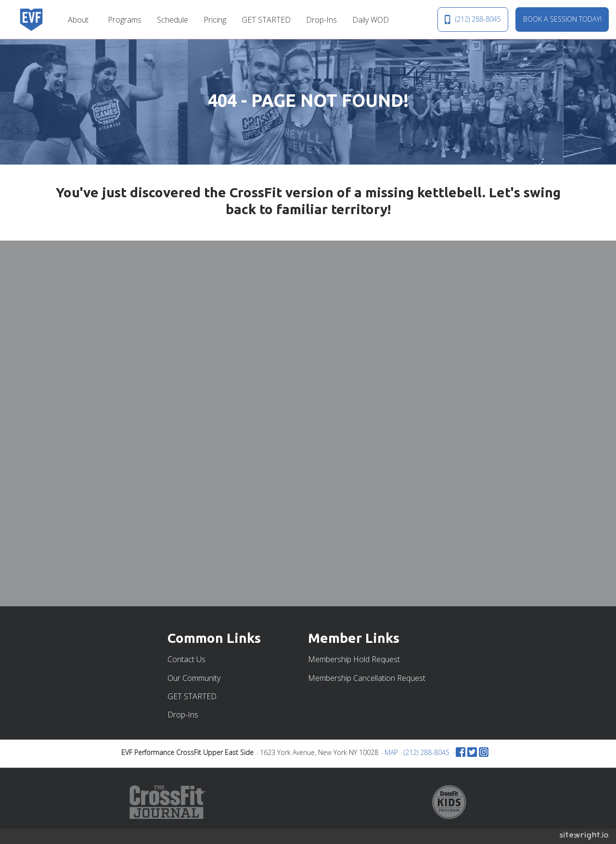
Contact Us (186, 659)
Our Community (194, 678)
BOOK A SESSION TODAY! (562, 19)
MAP (391, 752)
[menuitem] (80, 19)
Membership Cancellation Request (367, 678)
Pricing (215, 20)
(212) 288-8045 (473, 19)
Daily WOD (371, 20)
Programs (125, 20)
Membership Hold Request (354, 659)
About (78, 20)
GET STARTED (266, 20)
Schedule (173, 20)
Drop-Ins (321, 20)
